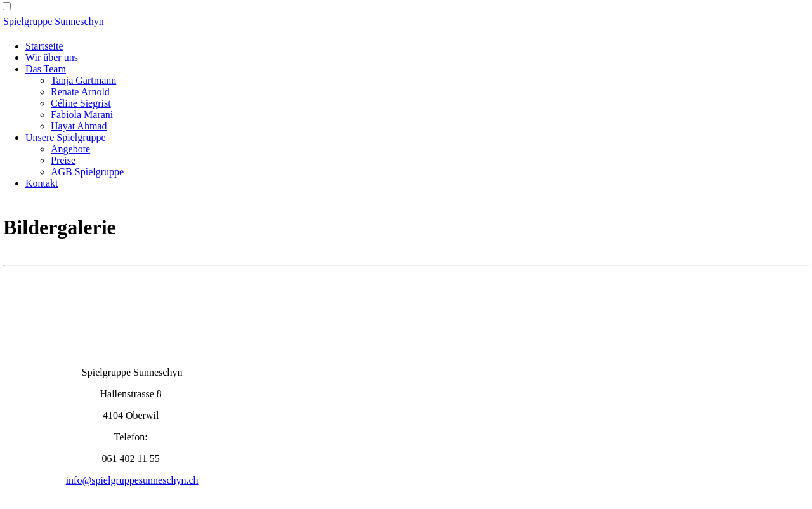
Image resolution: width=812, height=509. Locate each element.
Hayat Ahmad (79, 126)
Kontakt (42, 183)
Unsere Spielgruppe (66, 137)
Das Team (46, 69)
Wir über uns (52, 57)
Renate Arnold (80, 92)
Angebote (70, 149)
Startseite (44, 46)
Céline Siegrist (81, 103)
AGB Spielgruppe (87, 172)
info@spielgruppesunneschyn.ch (132, 480)
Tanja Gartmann (83, 80)
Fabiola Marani (82, 115)
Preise (63, 160)
